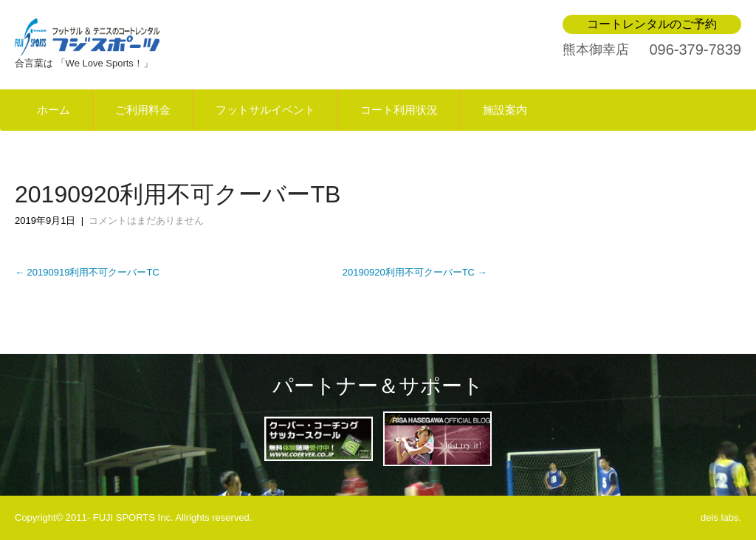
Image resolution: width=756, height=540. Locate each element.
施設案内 (505, 110)
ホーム (54, 110)
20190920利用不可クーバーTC (415, 272)
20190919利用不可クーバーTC (87, 272)
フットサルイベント (265, 110)
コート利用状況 (399, 110)
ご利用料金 (143, 110)
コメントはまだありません (146, 221)
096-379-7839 (695, 49)
